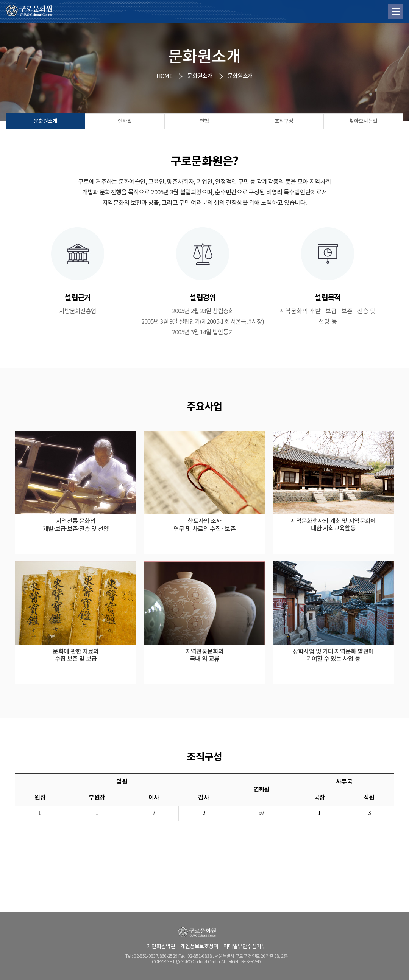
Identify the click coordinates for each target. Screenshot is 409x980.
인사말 (125, 121)
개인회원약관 (161, 947)
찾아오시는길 (363, 121)
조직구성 (284, 121)
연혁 (204, 121)
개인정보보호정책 (199, 947)
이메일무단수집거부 (245, 947)
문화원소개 (45, 121)
